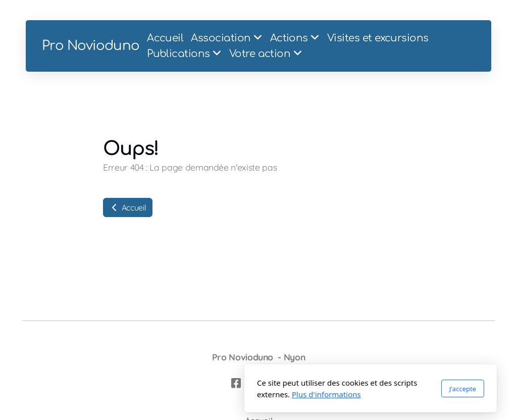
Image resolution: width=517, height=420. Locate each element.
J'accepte (351, 389)
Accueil (128, 207)
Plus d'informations (214, 394)
